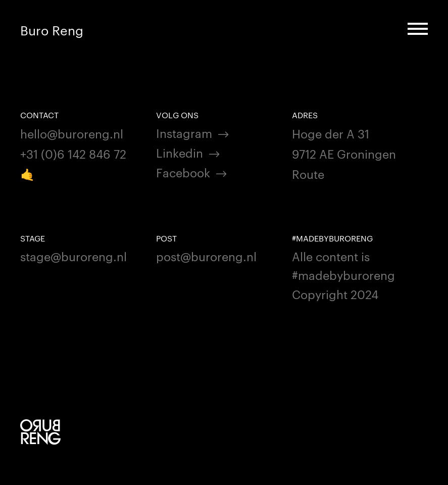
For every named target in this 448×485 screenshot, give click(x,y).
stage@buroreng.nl (73, 256)
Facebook (183, 172)
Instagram (184, 133)
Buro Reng (52, 30)
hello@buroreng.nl (72, 133)
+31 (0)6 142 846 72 (73, 153)
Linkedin (180, 152)
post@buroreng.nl (206, 256)
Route (308, 174)
